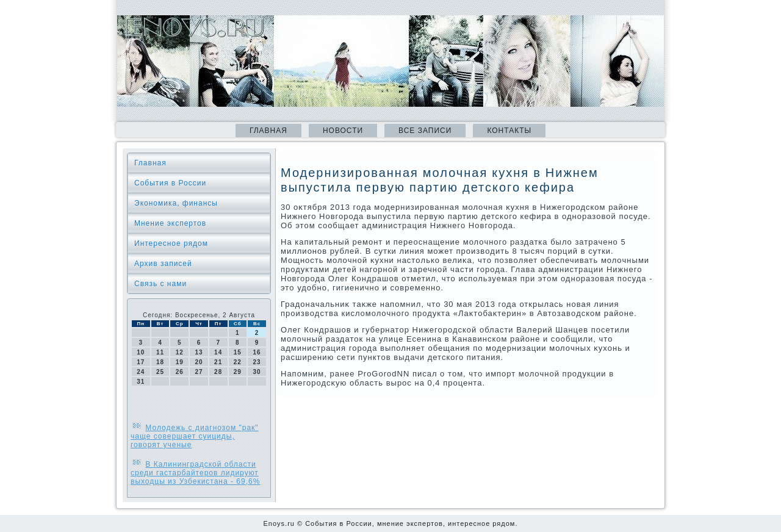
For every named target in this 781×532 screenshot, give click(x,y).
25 (160, 372)
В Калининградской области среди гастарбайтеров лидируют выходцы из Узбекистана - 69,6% (195, 473)
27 (199, 372)
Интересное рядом (171, 243)
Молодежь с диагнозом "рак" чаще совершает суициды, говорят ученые (195, 436)
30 (257, 372)
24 (141, 372)
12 (180, 352)
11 (160, 352)
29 (238, 372)
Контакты (509, 131)
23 (257, 362)
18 (160, 362)
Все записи (425, 131)
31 (141, 382)
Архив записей (163, 264)
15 (238, 352)
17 (141, 362)
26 (180, 372)
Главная (268, 131)
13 (199, 352)
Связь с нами (160, 284)
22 (238, 362)
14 (218, 352)
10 (141, 352)
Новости (343, 131)
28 (218, 372)
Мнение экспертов (170, 223)
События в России (170, 183)
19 (180, 362)
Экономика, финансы (176, 203)
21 (218, 362)
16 (257, 352)
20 (199, 362)
